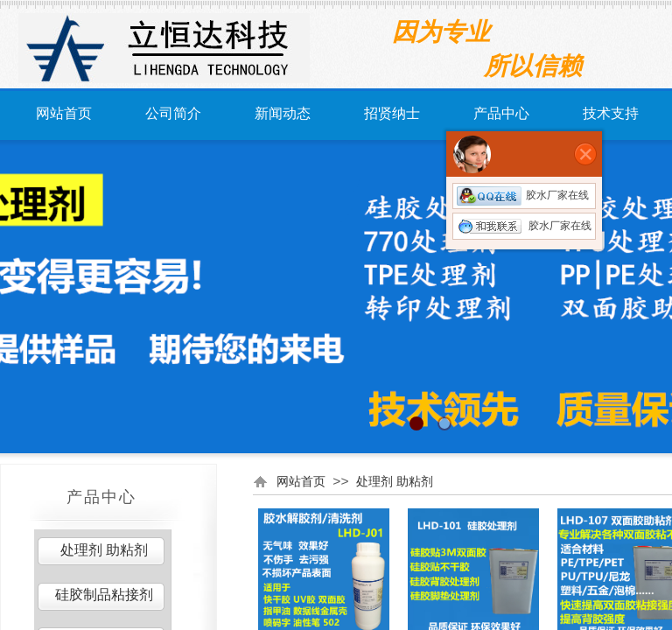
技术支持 (611, 113)
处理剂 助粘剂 (395, 481)
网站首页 (64, 113)
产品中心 (501, 113)
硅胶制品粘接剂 (104, 595)
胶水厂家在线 (523, 195)
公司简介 (173, 113)
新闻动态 (283, 113)
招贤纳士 (392, 113)
